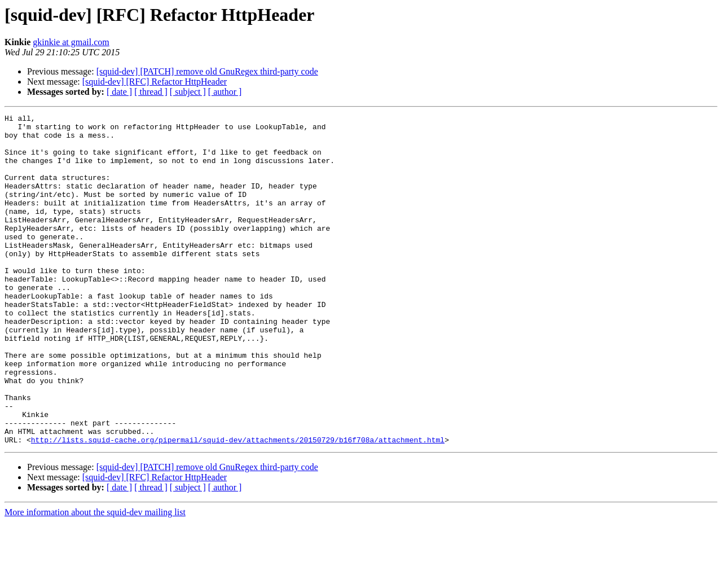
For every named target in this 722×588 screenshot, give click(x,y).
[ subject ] (188, 92)
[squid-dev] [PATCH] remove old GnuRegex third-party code (207, 71)
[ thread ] (151, 92)
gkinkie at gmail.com (71, 42)
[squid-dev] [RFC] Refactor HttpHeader (155, 82)
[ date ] (119, 92)
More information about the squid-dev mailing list (95, 578)
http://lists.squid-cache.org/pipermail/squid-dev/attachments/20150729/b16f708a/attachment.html (238, 506)
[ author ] (225, 92)
